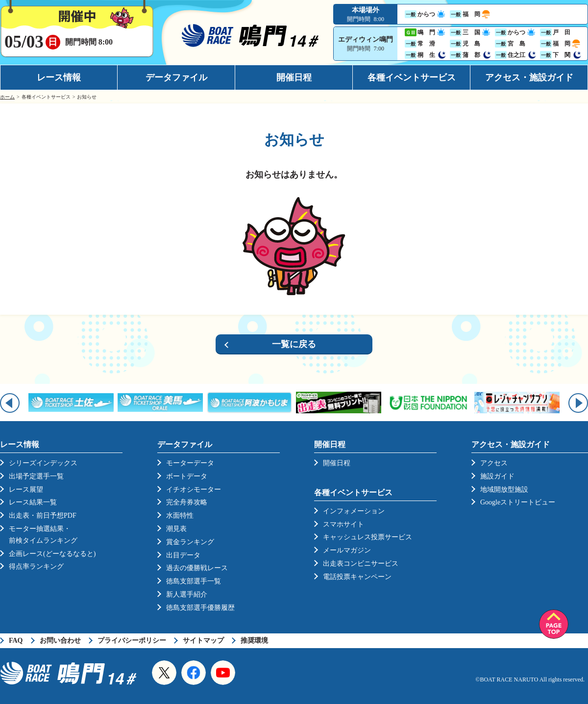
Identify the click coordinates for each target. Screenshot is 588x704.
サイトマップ (203, 641)
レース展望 (26, 490)
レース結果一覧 (33, 502)
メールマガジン (347, 550)
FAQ (16, 641)
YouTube (223, 673)
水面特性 (180, 515)
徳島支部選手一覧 (194, 581)
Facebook (194, 673)
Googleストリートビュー (518, 502)
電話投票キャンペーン (357, 577)
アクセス (494, 463)
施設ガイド (497, 476)
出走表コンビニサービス (361, 564)
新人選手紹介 (187, 594)
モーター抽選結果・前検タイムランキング (43, 535)
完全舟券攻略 (187, 502)
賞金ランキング (190, 542)
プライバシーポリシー (132, 641)
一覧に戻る (294, 344)
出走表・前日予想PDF (43, 515)
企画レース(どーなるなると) (52, 554)
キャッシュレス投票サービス (367, 537)
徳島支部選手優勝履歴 (200, 608)
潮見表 (176, 529)
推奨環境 (254, 641)
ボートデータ (187, 476)
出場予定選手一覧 (36, 476)
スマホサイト (343, 524)
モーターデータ (190, 463)
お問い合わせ (60, 641)
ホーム (7, 97)
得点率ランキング (36, 566)
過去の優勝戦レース (197, 568)
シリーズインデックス (43, 463)
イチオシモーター (194, 490)
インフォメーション (354, 511)
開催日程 (294, 77)
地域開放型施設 (504, 490)
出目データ (183, 555)
